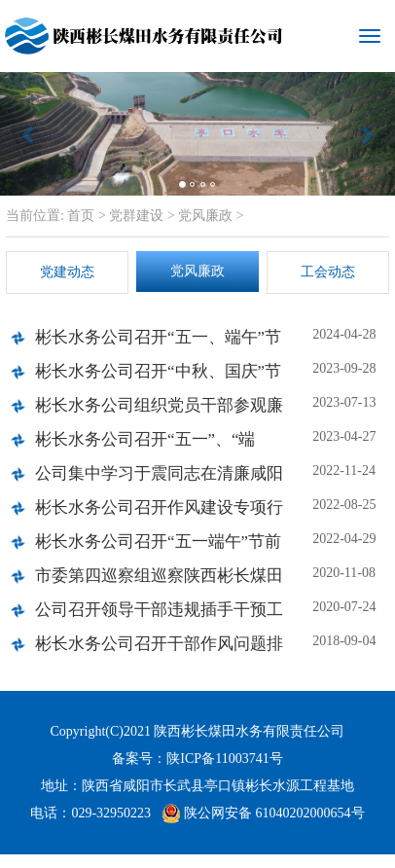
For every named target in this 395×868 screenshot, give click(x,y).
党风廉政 (205, 216)
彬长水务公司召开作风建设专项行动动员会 (159, 513)
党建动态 (67, 272)
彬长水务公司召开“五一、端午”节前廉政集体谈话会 (158, 343)
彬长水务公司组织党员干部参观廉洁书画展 (159, 411)
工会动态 (328, 272)
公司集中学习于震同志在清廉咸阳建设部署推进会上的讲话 (159, 479)
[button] (30, 134)
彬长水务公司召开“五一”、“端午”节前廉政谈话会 (145, 445)
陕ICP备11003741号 (224, 759)
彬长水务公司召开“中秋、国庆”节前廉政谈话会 (158, 377)
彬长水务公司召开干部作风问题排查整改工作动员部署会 (159, 650)
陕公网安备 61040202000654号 (263, 814)
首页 (80, 216)
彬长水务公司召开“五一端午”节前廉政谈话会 (158, 547)
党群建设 (136, 216)
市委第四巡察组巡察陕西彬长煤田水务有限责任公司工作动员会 (159, 581)
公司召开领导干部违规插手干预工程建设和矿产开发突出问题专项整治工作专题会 (159, 615)
